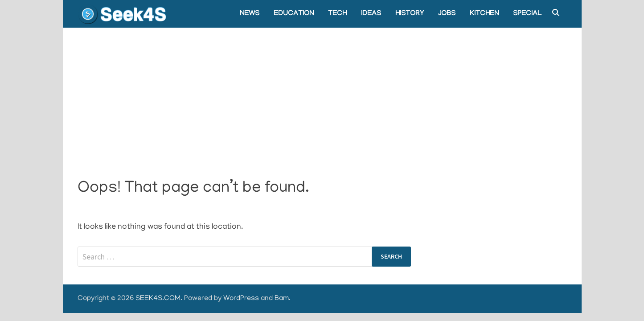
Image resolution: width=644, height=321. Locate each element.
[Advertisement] (322, 95)
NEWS (250, 14)
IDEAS (371, 14)
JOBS (447, 14)
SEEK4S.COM (158, 299)
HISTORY (410, 14)
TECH (337, 14)
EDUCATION (294, 14)
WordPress (241, 299)
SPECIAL (527, 14)
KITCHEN (484, 14)
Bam (282, 299)
